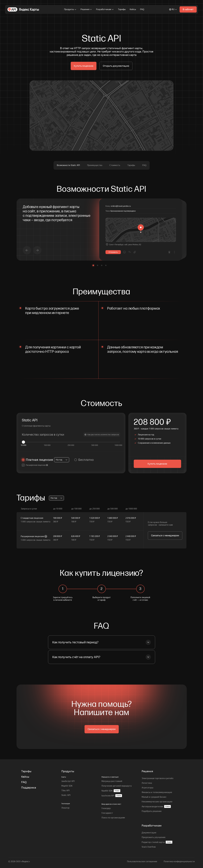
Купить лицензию (84, 66)
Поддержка (29, 788)
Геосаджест (107, 813)
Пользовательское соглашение (142, 861)
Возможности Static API (68, 165)
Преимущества (95, 165)
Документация (149, 833)
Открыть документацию (116, 66)
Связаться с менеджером (165, 535)
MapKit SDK (67, 786)
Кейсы (133, 9)
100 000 (47, 445)
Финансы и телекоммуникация (157, 792)
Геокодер (106, 808)
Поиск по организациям (113, 818)
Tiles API (65, 791)
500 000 (95, 445)
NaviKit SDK (111, 791)
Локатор (65, 808)
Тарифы (122, 9)
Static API (66, 795)
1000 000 (118, 445)
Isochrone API (112, 796)
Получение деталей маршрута (117, 786)
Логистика (147, 783)
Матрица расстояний (112, 781)
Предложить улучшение (154, 837)
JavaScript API (68, 781)
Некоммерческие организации (157, 802)
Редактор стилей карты (157, 842)
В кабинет (188, 9)
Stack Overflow (149, 847)
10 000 (23, 445)
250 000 (71, 445)
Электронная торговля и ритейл (157, 778)
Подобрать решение (152, 811)
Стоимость (115, 165)
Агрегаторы (147, 788)
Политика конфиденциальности (179, 861)
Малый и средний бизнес (154, 797)
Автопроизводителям (156, 806)
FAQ (142, 9)
